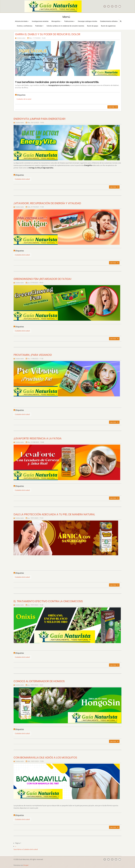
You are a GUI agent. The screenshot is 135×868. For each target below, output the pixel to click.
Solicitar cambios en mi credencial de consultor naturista (65, 26)
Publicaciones (70, 21)
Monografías (56, 21)
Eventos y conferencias (25, 26)
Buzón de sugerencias (108, 26)
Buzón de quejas (93, 26)
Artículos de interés (22, 21)
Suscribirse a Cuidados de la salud (26, 849)
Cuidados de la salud (24, 99)
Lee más (113, 107)
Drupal (26, 865)
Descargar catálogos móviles (88, 21)
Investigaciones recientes (40, 21)
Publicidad (39, 26)
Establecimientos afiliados (109, 21)
